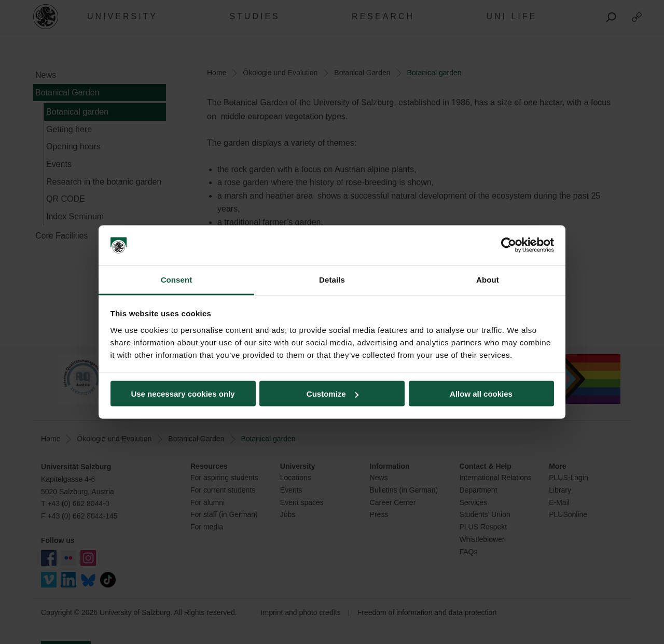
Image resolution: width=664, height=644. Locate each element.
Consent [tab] (177, 279)
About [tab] (488, 279)
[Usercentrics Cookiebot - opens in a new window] (509, 245)
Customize (333, 394)
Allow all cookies (481, 394)
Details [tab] (332, 279)
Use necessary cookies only (183, 394)
